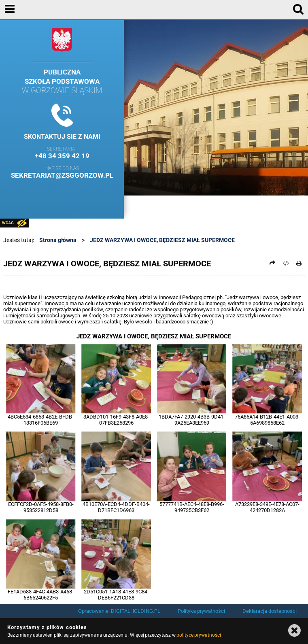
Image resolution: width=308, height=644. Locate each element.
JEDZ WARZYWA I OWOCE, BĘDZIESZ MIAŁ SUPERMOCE (162, 240)
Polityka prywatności (201, 611)
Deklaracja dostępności (270, 611)
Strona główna (58, 240)
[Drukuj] (299, 263)
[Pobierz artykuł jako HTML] (286, 263)
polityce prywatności (199, 635)
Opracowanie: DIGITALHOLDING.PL (119, 611)
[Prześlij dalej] (273, 263)
